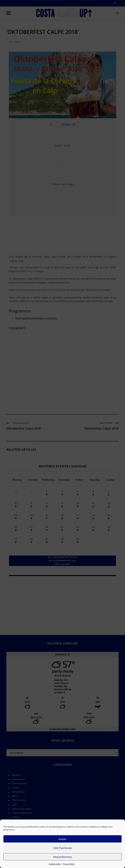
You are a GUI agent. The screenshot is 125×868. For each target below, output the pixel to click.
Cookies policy (55, 864)
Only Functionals (63, 848)
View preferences (62, 857)
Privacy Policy (69, 864)
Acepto (62, 839)
